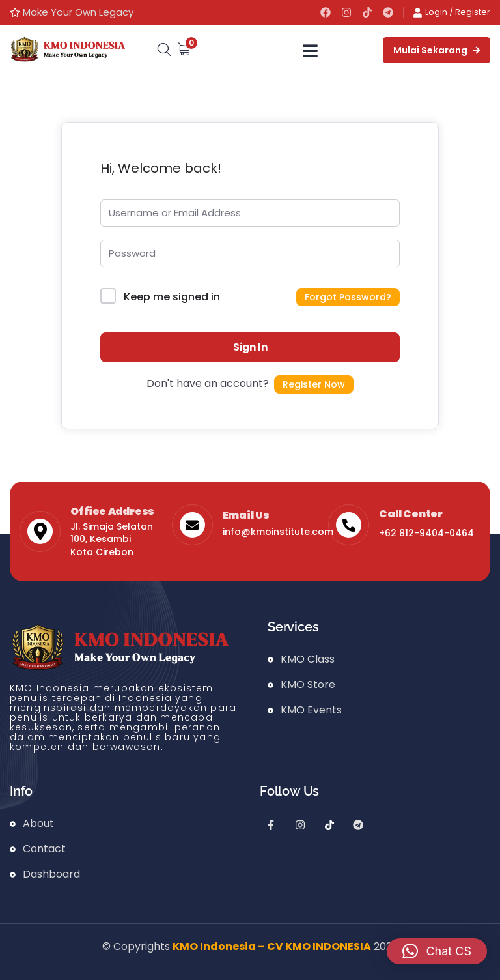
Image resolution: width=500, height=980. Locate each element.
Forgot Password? (348, 297)
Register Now (314, 384)
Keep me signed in (172, 297)
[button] (437, 951)
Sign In (250, 347)
